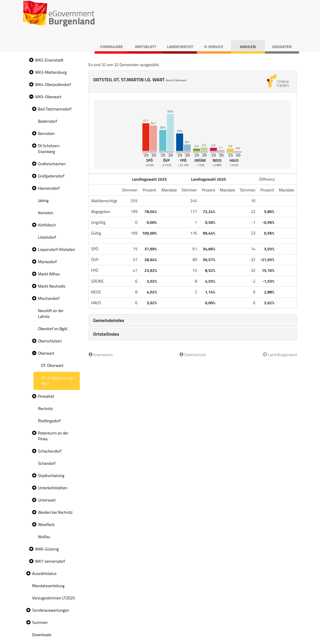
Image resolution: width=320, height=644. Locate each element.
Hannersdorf (49, 188)
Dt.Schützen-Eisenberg (49, 148)
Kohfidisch (47, 225)
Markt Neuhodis (52, 286)
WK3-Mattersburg (51, 72)
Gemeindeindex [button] (109, 320)
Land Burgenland (280, 354)
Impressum (101, 354)
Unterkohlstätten (53, 488)
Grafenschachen (52, 164)
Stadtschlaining (51, 475)
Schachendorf (50, 451)
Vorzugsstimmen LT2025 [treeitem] (54, 598)
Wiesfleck (46, 524)
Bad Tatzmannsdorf (55, 109)
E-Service (214, 46)
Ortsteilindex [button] (106, 334)
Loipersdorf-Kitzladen (57, 249)
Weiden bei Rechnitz (55, 512)
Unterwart (47, 500)
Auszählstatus (45, 573)
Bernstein (46, 133)
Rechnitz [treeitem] (46, 408)
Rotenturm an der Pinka (53, 436)
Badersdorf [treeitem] (48, 121)
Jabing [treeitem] (43, 200)
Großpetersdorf (51, 176)
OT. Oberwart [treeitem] (52, 365)
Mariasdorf (47, 262)
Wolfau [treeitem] (44, 537)
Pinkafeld (46, 396)
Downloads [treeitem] (42, 635)
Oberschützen (50, 341)
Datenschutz (193, 354)
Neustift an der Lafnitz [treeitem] (51, 313)
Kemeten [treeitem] (46, 213)
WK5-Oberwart (48, 97)
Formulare (112, 46)
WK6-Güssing (47, 549)
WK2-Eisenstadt (49, 60)
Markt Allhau (49, 274)
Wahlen (248, 46)
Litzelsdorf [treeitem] (47, 237)
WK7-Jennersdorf (50, 561)
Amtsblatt (145, 46)
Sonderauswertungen (51, 610)
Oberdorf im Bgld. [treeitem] (53, 329)
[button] (31, 60)
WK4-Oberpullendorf (53, 84)
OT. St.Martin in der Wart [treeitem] (58, 381)
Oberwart (46, 353)
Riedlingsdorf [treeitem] (49, 421)
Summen (40, 622)
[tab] (193, 320)
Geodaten (282, 46)
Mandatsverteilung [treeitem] (48, 586)
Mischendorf (49, 298)
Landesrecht (180, 46)
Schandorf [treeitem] (47, 463)
